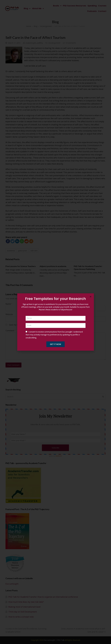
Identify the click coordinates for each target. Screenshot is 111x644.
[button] (91, 297)
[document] (55, 322)
